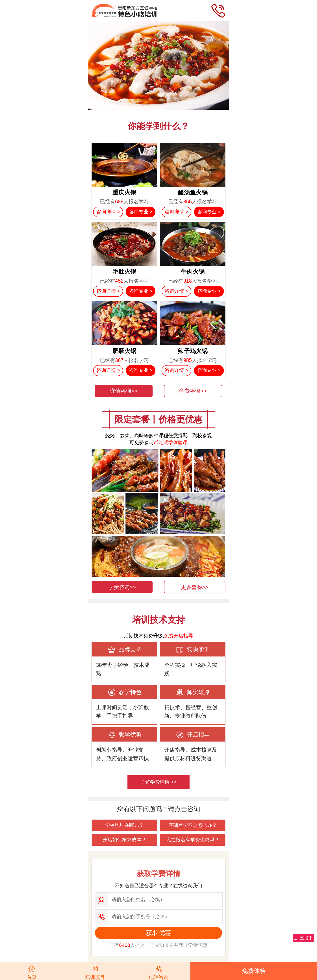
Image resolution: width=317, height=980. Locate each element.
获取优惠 (158, 933)
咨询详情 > (108, 212)
